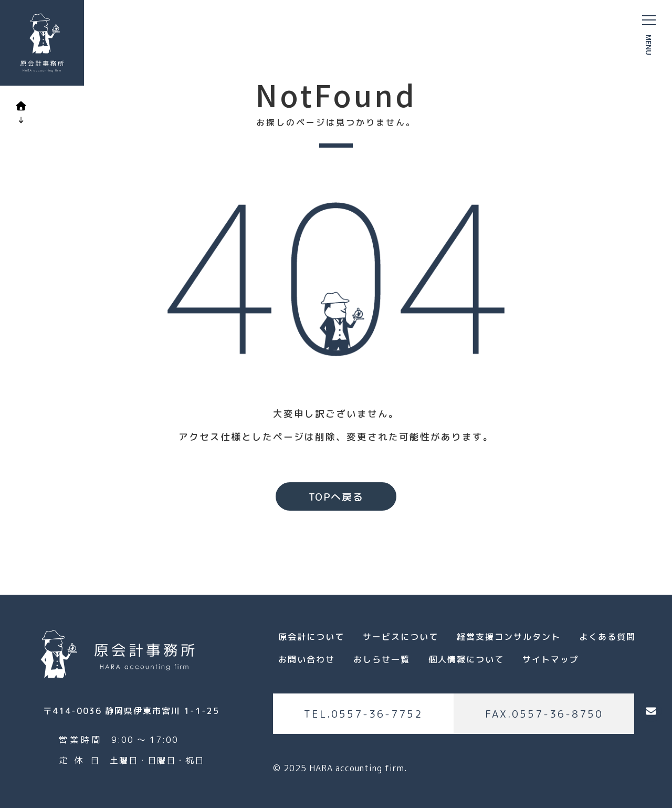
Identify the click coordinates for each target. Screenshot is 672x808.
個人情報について (466, 659)
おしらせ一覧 (382, 659)
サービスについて (401, 637)
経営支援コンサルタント (509, 637)
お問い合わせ (307, 659)
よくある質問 (607, 637)
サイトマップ (551, 659)
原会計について (311, 637)
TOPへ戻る (336, 497)
